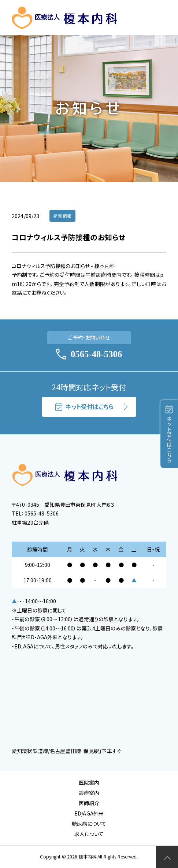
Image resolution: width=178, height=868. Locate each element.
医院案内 (89, 782)
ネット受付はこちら (84, 406)
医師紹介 (89, 803)
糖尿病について (89, 824)
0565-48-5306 (89, 354)
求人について (89, 834)
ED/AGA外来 (89, 813)
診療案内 (89, 793)
